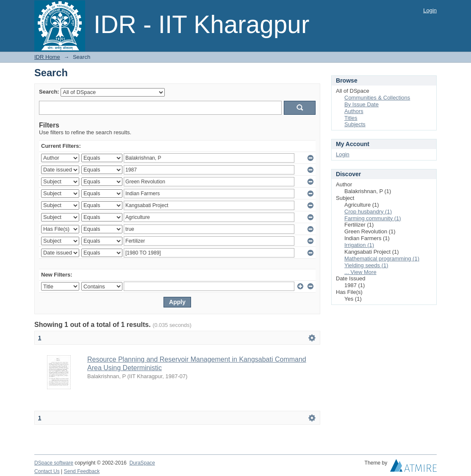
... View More (360, 272)
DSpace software (54, 463)
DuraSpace (142, 463)
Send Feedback (82, 471)
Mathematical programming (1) (382, 259)
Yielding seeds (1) (366, 265)
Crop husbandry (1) (368, 212)
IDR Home (47, 57)
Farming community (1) (373, 218)
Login (430, 10)
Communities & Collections (377, 98)
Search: (49, 92)
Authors (354, 111)
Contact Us (47, 471)
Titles (351, 118)
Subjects (355, 124)
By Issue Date (362, 104)
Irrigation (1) (359, 245)
